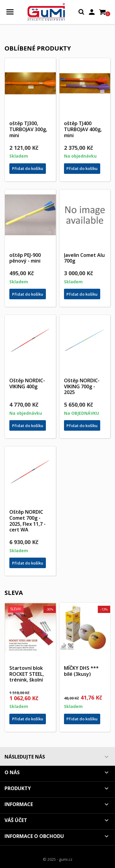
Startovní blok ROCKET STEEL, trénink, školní (27, 674)
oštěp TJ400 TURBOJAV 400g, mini (83, 129)
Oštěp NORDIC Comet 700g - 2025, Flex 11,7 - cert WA (27, 521)
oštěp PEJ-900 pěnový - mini (25, 258)
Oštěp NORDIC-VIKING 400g (27, 383)
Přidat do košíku (28, 168)
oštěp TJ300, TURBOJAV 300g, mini (28, 129)
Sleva (14, 593)
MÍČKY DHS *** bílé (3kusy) (81, 671)
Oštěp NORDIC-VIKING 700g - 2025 (82, 386)
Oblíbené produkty (38, 48)
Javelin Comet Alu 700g (84, 258)
